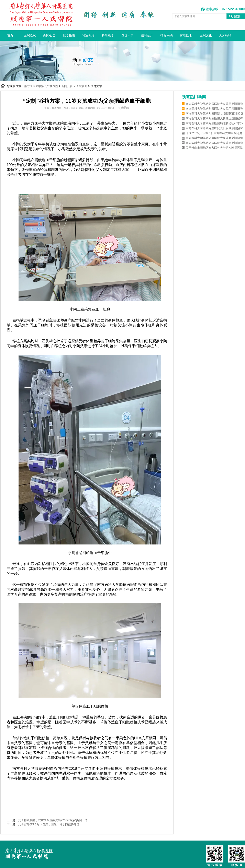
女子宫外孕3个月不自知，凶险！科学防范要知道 (49, 824)
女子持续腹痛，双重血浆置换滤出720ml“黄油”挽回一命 (53, 820)
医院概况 (30, 35)
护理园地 (186, 35)
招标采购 (167, 35)
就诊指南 (69, 35)
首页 (10, 35)
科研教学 (108, 35)
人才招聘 (225, 35)
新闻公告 (49, 35)
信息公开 (147, 35)
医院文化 (206, 35)
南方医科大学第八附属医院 (41, 86)
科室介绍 (88, 35)
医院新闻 (82, 86)
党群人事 (127, 35)
